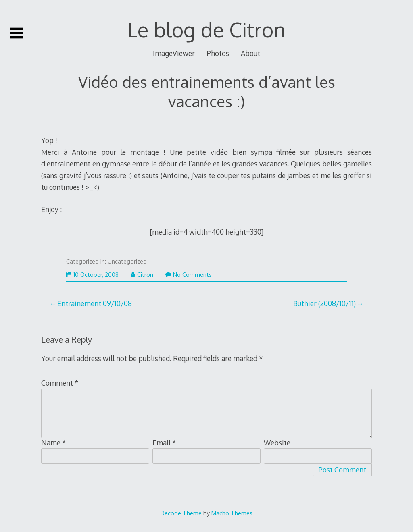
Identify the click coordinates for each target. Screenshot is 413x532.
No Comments (189, 275)
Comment (60, 383)
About (250, 53)
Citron (142, 275)
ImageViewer (174, 53)
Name (54, 443)
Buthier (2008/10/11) (324, 303)
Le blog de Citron (206, 29)
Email (164, 443)
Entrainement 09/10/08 (95, 303)
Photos (218, 53)
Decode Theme (181, 513)
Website (277, 443)
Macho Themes (232, 513)
